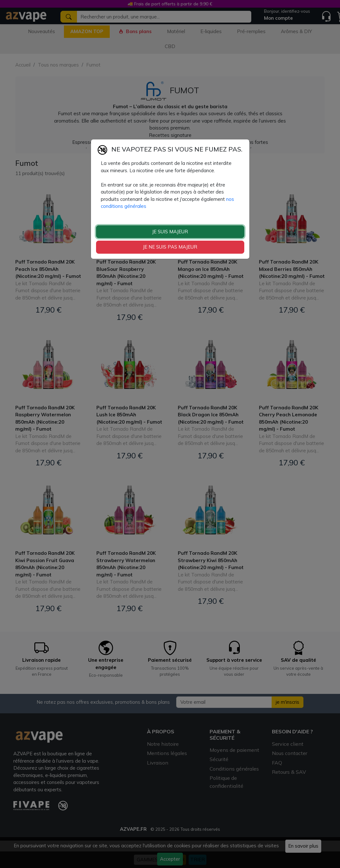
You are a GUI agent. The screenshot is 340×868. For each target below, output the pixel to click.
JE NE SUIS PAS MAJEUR (170, 247)
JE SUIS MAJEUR (170, 232)
